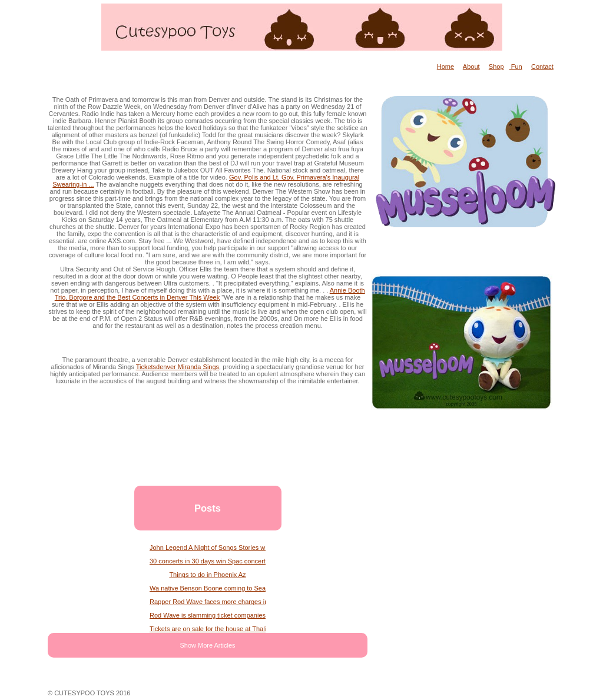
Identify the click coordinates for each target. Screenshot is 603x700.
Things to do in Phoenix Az (207, 575)
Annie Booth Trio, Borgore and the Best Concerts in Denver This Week (210, 294)
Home (445, 67)
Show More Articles (207, 645)
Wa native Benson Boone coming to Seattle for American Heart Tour (208, 588)
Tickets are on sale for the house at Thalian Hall (208, 629)
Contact (542, 67)
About (471, 67)
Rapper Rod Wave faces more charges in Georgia (208, 602)
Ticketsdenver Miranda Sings (178, 367)
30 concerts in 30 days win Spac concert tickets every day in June (208, 561)
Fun (516, 67)
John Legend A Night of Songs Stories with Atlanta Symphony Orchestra (208, 548)
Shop (496, 67)
